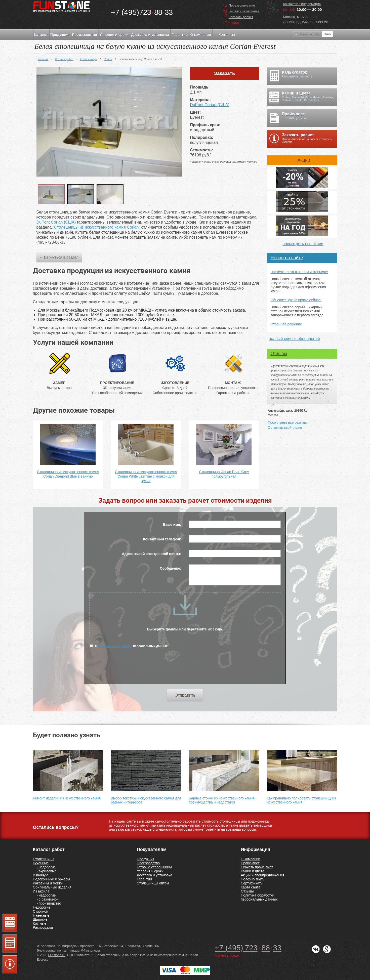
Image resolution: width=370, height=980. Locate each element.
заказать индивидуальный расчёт (179, 825)
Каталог (41, 35)
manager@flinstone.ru (84, 950)
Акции (304, 160)
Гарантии (180, 35)
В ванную (41, 875)
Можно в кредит (228, 955)
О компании (200, 35)
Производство (85, 35)
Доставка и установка (150, 35)
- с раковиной (48, 899)
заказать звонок (129, 829)
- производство (49, 903)
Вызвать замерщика (244, 11)
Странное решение (286, 324)
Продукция (60, 35)
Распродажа (43, 927)
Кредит (234, 23)
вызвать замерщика (256, 825)
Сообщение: (171, 568)
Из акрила (41, 891)
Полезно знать (253, 879)
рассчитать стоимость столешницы (211, 821)
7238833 (142, 12)
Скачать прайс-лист (257, 867)
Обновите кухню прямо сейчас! (296, 300)
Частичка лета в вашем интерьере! (299, 272)
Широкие (40, 919)
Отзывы (279, 354)
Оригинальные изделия (52, 887)
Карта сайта (251, 887)
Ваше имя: (172, 525)
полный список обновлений (294, 339)
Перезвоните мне (242, 5)
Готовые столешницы (154, 867)
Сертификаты (252, 883)
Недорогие (42, 907)
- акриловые (47, 871)
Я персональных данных (129, 646)
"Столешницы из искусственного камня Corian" (96, 227)
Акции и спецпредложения (262, 875)
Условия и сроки (114, 35)
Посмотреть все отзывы (287, 422)
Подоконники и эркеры (51, 879)
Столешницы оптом (153, 883)
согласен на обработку (115, 646)
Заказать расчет (241, 17)
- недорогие (46, 867)
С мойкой (41, 911)
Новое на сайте (287, 258)
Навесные (41, 915)
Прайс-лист (250, 863)
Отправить (185, 695)
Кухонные (41, 863)
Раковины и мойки (48, 883)
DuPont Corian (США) (210, 105)
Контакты (227, 35)
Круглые (40, 923)
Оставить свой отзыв (285, 428)
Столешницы (44, 859)
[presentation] (185, 669)
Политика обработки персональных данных (259, 897)
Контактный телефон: (162, 539)
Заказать (225, 73)
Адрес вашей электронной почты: (151, 554)
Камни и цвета (252, 871)
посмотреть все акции (303, 244)
